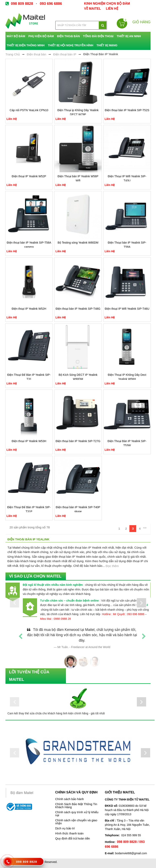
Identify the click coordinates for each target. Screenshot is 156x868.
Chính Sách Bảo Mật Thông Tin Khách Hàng (76, 806)
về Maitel (93, 9)
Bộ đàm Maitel (22, 793)
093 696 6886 (51, 4)
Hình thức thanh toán (69, 833)
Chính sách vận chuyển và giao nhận (76, 822)
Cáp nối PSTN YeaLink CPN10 (29, 110)
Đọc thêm (112, 566)
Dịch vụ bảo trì (65, 828)
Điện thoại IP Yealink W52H (29, 309)
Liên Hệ (112, 9)
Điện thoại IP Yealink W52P (29, 176)
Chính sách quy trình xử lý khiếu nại (77, 814)
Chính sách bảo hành (70, 799)
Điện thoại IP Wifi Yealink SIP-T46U (127, 309)
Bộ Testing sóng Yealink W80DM (78, 243)
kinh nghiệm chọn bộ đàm (107, 4)
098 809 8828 (22, 4)
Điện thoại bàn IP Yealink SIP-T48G (78, 309)
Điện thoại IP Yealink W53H (29, 441)
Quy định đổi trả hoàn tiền (73, 838)
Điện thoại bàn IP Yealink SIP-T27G (78, 441)
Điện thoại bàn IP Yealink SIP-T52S (127, 110)
